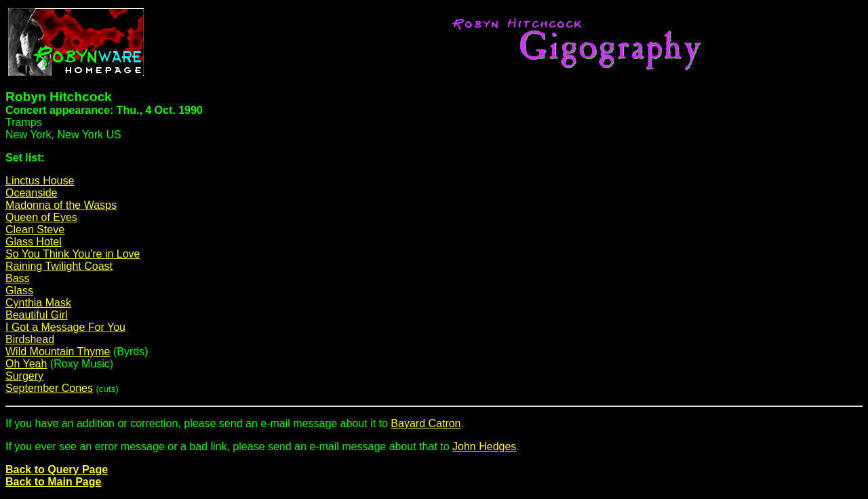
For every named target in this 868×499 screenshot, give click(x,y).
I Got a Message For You (65, 327)
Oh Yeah (26, 364)
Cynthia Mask (38, 303)
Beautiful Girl (37, 315)
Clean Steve (35, 229)
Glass (19, 291)
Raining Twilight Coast (59, 266)
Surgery (24, 376)
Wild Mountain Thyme (58, 352)
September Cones (49, 388)
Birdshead (30, 339)
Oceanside (32, 193)
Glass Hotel (34, 242)
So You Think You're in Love (73, 254)
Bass (18, 278)
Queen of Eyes (41, 217)
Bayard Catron (426, 423)
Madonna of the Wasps (61, 205)
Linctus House (40, 181)
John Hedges (484, 446)
